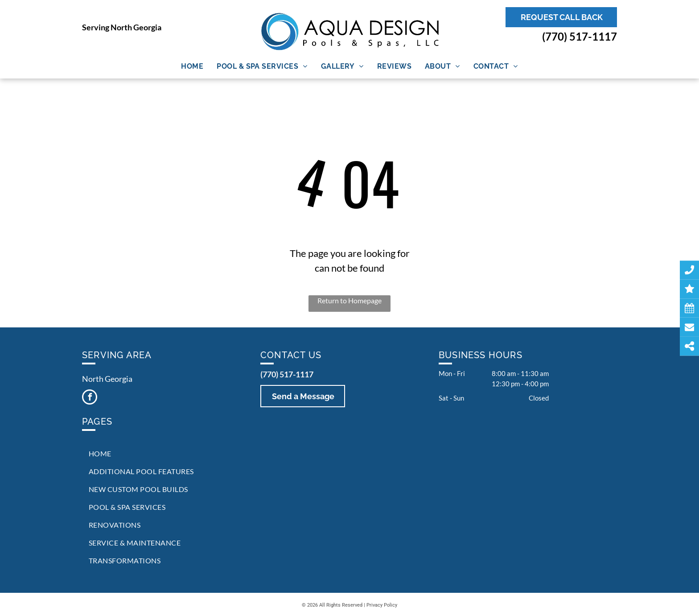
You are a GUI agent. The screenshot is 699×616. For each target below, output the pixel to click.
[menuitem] (192, 66)
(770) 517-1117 (580, 36)
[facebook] (90, 398)
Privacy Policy (382, 605)
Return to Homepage (349, 300)
